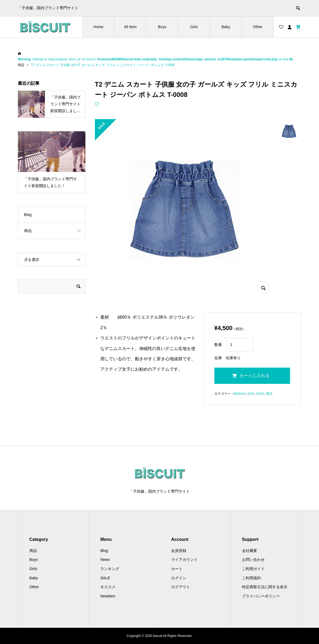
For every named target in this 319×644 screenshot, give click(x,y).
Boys (162, 27)
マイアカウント (184, 560)
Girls (194, 27)
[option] (52, 162)
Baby (226, 27)
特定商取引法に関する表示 (265, 587)
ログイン (179, 578)
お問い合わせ (253, 560)
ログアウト (181, 587)
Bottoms (240, 394)
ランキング (110, 569)
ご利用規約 (251, 578)
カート (177, 569)
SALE (260, 394)
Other (258, 27)
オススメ (108, 587)
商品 (269, 394)
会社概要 (250, 551)
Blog (28, 215)
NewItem (108, 596)
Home (98, 27)
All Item (130, 27)
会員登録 (179, 551)
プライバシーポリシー (261, 596)
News (105, 560)
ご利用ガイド (253, 569)
